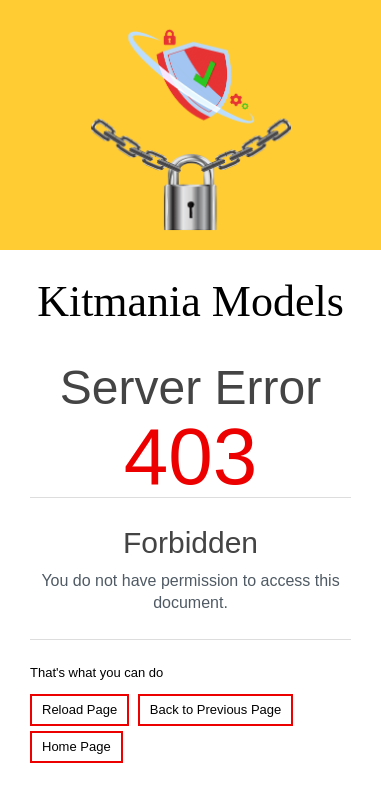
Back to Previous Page (216, 709)
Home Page (76, 746)
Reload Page (79, 709)
